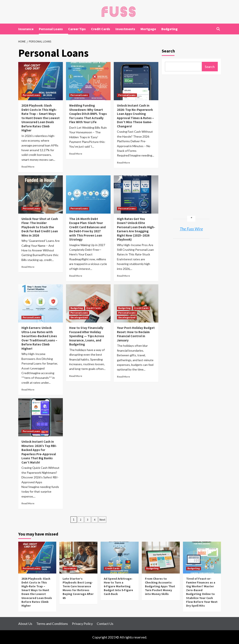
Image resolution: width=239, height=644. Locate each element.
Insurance (26, 29)
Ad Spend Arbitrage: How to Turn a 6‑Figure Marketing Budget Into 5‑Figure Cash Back (119, 586)
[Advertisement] (191, 141)
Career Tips (77, 29)
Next (102, 520)
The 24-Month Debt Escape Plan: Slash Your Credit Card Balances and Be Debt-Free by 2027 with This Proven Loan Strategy (87, 229)
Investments (125, 29)
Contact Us (105, 624)
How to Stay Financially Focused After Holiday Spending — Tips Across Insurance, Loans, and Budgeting (87, 336)
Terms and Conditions (52, 624)
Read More (28, 167)
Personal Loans (51, 29)
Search (168, 51)
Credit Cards (101, 29)
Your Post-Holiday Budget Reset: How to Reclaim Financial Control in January (136, 334)
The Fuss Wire (191, 229)
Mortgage (148, 29)
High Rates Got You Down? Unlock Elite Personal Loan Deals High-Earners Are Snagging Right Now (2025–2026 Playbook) (136, 229)
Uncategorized (79, 317)
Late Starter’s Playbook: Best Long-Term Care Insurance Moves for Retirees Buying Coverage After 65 (78, 588)
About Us (25, 624)
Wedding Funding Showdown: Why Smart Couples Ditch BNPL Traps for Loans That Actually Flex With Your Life (88, 114)
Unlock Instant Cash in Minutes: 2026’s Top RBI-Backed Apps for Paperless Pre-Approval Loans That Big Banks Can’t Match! (39, 452)
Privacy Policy (82, 624)
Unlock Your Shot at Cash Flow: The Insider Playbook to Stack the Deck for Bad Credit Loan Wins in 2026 (40, 227)
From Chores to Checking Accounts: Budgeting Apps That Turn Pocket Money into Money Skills (160, 586)
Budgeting (169, 29)
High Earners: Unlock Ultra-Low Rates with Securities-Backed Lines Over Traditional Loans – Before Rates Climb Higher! (39, 338)
